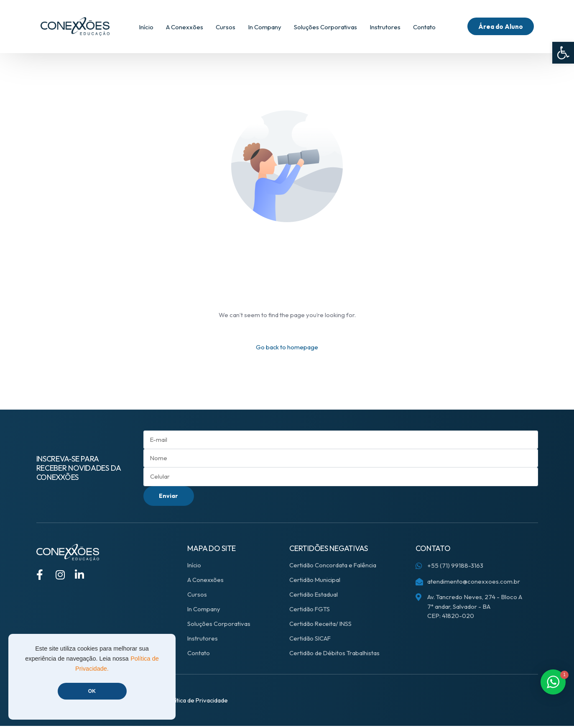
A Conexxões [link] (206, 582)
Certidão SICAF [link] (310, 640)
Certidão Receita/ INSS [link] (321, 626)
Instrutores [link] (203, 640)
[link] (563, 53)
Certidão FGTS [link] (310, 611)
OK (92, 691)
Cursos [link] (197, 596)
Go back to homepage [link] (287, 347)
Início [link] (195, 567)
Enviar (170, 497)
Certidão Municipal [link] (315, 582)
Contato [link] (199, 655)
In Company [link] (204, 611)
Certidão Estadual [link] (314, 596)
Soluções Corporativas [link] (219, 626)
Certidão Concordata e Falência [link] (333, 567)
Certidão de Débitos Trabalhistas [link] (335, 655)
